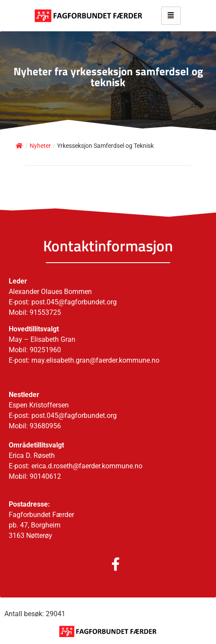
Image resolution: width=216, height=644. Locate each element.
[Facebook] (107, 565)
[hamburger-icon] (171, 16)
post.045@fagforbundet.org (74, 415)
